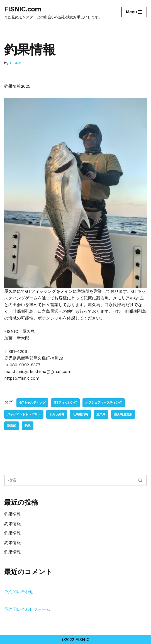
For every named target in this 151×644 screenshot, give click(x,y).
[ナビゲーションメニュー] (134, 12)
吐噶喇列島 (80, 414)
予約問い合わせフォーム (27, 609)
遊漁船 (12, 426)
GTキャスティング (32, 403)
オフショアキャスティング (104, 403)
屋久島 (101, 414)
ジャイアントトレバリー (24, 414)
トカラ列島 (57, 414)
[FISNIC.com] (53, 12)
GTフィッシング (65, 403)
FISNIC (16, 63)
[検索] (69, 480)
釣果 (28, 426)
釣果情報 (13, 514)
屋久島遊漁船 (123, 414)
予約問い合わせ (19, 592)
